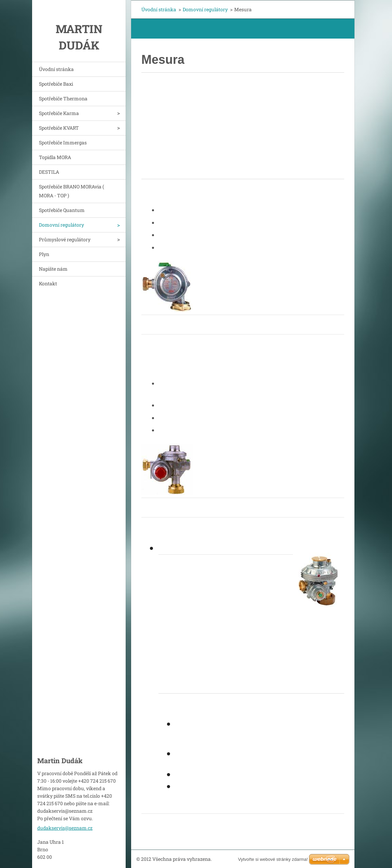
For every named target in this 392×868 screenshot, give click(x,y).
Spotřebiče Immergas (63, 143)
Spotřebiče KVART (59, 128)
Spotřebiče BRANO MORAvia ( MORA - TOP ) (72, 191)
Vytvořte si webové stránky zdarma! (273, 859)
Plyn (44, 254)
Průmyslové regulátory (65, 239)
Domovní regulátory (61, 225)
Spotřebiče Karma (59, 113)
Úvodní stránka (56, 69)
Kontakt (48, 283)
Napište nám (53, 269)
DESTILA (49, 172)
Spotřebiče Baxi (56, 84)
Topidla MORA (55, 157)
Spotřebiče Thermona (63, 98)
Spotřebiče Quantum (62, 210)
